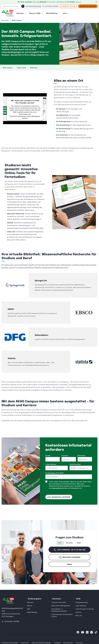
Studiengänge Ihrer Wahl (55, 473)
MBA (29, 609)
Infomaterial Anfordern (88, 6)
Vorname (65, 455)
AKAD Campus (8, 67)
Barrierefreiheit (68, 642)
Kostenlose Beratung (33, 6)
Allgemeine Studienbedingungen (41, 642)
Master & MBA (35, 13)
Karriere (78, 612)
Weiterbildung (52, 13)
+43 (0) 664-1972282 (50, 6)
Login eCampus (81, 605)
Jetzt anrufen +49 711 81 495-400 (69, 549)
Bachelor (20, 13)
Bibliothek (34, 67)
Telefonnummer (75, 464)
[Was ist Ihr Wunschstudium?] (11, 6)
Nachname (82, 455)
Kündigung (57, 642)
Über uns (79, 615)
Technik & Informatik (59, 602)
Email (69, 564)
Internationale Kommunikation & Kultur (62, 615)
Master (30, 605)
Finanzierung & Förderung (85, 609)
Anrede (48, 455)
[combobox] (73, 468)
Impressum (79, 642)
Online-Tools (21, 67)
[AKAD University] (8, 601)
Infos (65, 13)
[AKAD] (8, 13)
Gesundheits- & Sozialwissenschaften (59, 610)
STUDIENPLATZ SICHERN (68, 6)
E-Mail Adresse (51, 464)
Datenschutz (57, 488)
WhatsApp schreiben (70, 557)
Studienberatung (82, 602)
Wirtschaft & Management (61, 605)
